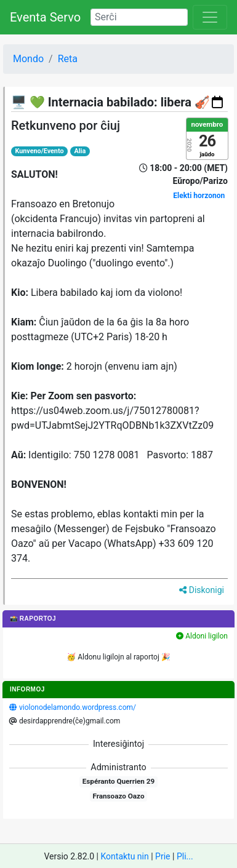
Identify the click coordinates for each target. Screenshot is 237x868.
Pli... (185, 856)
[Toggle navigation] (210, 17)
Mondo (28, 59)
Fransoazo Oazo (118, 796)
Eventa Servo (45, 17)
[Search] (139, 17)
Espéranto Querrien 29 (118, 781)
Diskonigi (202, 590)
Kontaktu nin (124, 856)
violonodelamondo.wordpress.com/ (78, 707)
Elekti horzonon (199, 196)
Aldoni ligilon (202, 636)
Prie (163, 856)
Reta (68, 59)
